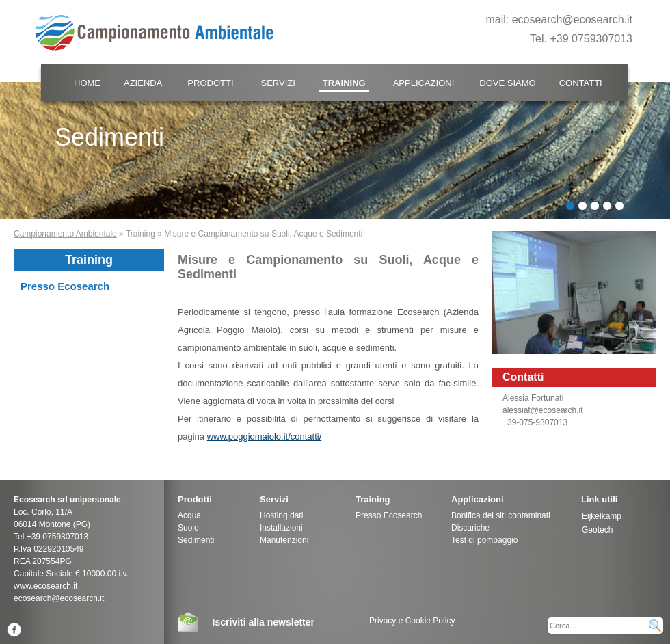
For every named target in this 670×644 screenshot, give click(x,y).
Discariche (470, 528)
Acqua (189, 515)
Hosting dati (281, 515)
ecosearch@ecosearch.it (572, 19)
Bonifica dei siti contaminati (501, 515)
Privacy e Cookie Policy (412, 621)
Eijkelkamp (602, 516)
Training (344, 83)
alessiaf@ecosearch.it (543, 410)
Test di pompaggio (484, 540)
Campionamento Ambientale (65, 234)
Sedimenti (196, 540)
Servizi (278, 83)
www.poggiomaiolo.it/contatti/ (265, 437)
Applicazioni (424, 83)
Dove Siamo (507, 83)
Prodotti (210, 83)
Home (87, 83)
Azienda (143, 83)
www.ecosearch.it (45, 586)
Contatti (581, 83)
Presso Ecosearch (65, 286)
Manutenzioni (284, 540)
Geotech (597, 530)
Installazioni (281, 528)
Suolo (188, 528)
